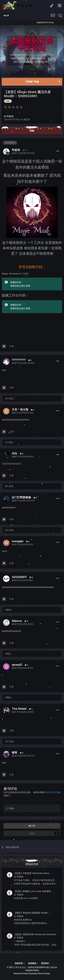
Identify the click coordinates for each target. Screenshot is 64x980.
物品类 (27, 119)
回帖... (10, 808)
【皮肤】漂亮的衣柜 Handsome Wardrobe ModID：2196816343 (35, 935)
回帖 (32, 131)
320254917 (19, 577)
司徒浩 (10, 116)
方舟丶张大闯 (20, 409)
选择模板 (33, 963)
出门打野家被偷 (21, 497)
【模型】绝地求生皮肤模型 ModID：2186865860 (32, 913)
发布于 (23, 153)
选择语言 (20, 963)
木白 (15, 453)
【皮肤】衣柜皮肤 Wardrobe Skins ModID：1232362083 (31, 873)
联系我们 (45, 963)
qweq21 (17, 665)
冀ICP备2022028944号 (37, 967)
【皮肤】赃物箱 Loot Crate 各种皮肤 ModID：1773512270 (32, 891)
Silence (17, 621)
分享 (32, 826)
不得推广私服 (32, 82)
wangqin (18, 541)
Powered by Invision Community (25, 973)
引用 (11, 346)
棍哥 (15, 752)
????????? (19, 360)
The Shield (19, 709)
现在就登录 (53, 792)
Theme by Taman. (44, 973)
